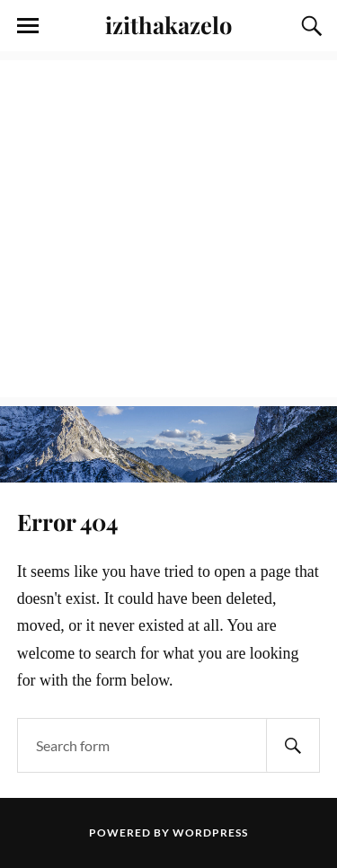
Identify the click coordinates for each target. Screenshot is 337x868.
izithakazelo (168, 24)
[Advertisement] (168, 229)
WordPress (210, 833)
